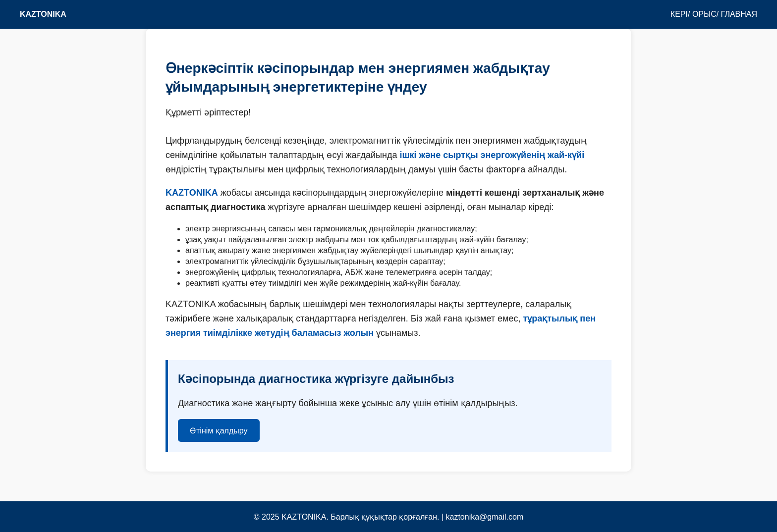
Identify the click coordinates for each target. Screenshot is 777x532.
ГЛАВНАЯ (739, 14)
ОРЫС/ (705, 14)
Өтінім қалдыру (219, 431)
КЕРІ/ (680, 14)
